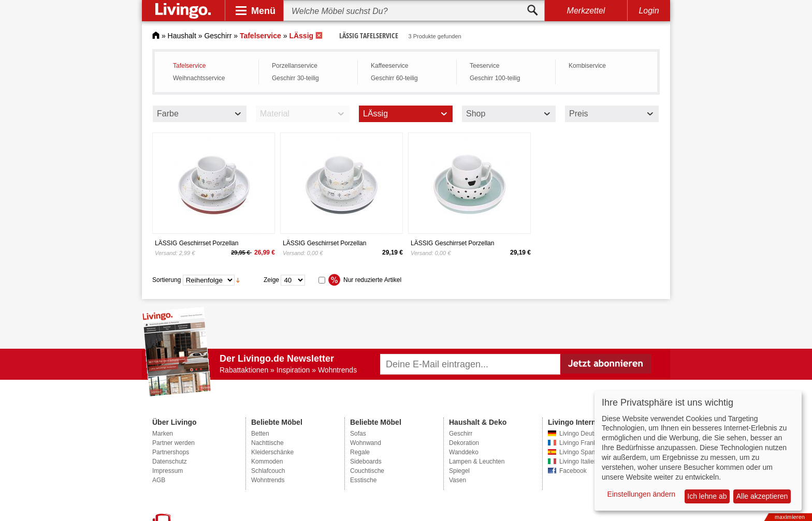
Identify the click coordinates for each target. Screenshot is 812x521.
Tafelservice (189, 66)
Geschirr (218, 36)
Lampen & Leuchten (477, 462)
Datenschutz (170, 462)
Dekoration (464, 443)
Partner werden (173, 443)
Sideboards (366, 462)
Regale (360, 452)
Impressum (168, 471)
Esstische (363, 480)
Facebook (573, 471)
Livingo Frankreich (585, 443)
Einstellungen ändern (642, 494)
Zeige (271, 280)
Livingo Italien (578, 462)
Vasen (458, 480)
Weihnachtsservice (199, 78)
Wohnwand (366, 443)
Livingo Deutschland (587, 434)
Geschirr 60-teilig (394, 78)
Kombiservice (587, 66)
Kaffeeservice (390, 66)
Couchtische (367, 471)
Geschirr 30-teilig (295, 78)
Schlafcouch (268, 471)
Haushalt (182, 36)
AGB (159, 480)
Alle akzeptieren (762, 496)
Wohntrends (268, 480)
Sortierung (166, 280)
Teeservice (484, 66)
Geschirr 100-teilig (495, 78)
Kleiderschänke (272, 452)
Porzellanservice (295, 66)
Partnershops (171, 452)
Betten (260, 434)
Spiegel (459, 471)
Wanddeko (464, 452)
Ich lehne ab (707, 496)
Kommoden (267, 462)
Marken (163, 434)
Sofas (358, 434)
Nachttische (267, 443)
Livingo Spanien (581, 452)
